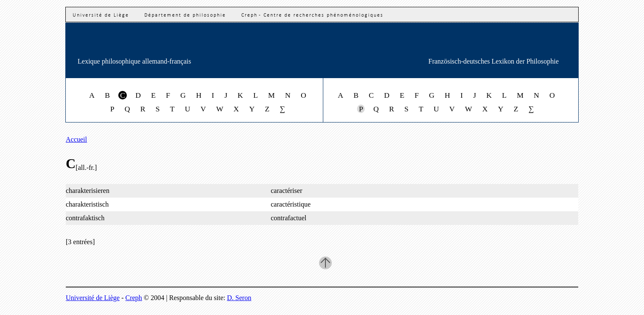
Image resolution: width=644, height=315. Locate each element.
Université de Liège (101, 15)
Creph (134, 298)
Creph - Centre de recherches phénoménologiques (312, 15)
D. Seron (239, 298)
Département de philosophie (185, 15)
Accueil (76, 139)
